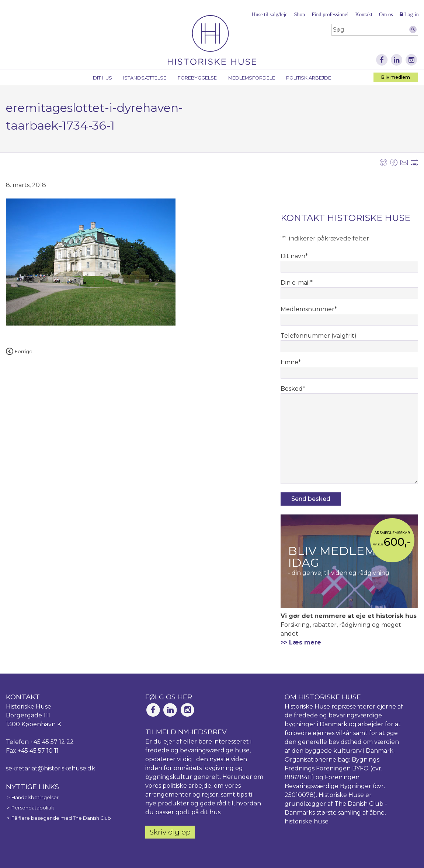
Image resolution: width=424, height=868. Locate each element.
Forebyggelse (197, 78)
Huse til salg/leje (270, 14)
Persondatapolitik (33, 808)
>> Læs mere (301, 642)
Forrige (19, 352)
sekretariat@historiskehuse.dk (51, 768)
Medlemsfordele (252, 78)
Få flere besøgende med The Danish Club (61, 818)
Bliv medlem (396, 77)
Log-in (409, 14)
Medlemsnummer (309, 309)
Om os (386, 14)
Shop (300, 14)
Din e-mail (297, 283)
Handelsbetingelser (35, 797)
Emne (291, 362)
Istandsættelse (145, 78)
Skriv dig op (170, 832)
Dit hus (102, 78)
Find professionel (330, 14)
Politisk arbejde (309, 78)
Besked (293, 389)
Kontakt (364, 14)
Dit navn (294, 256)
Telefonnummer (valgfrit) (319, 336)
